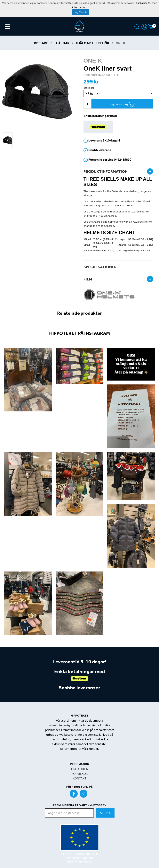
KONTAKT (80, 778)
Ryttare (41, 43)
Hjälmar (62, 43)
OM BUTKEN (80, 769)
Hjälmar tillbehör (92, 43)
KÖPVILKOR (79, 774)
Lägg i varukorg (122, 105)
